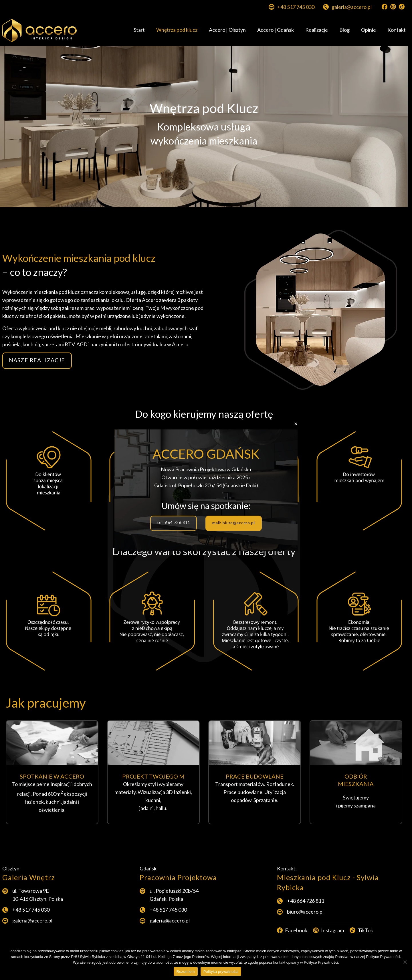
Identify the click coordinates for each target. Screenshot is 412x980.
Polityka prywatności (221, 972)
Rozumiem (186, 972)
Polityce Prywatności (321, 962)
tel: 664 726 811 (174, 522)
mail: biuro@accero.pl (234, 522)
